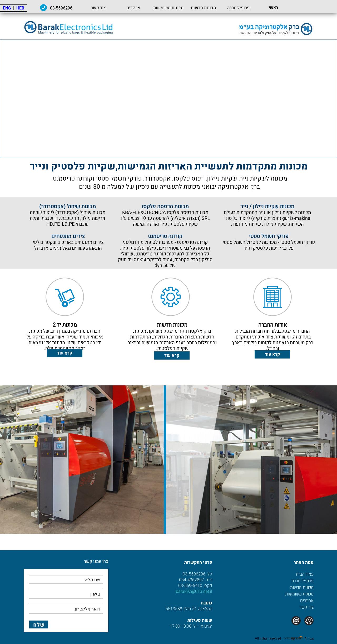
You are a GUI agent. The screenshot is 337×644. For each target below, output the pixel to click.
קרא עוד (272, 355)
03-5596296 (85, 8)
